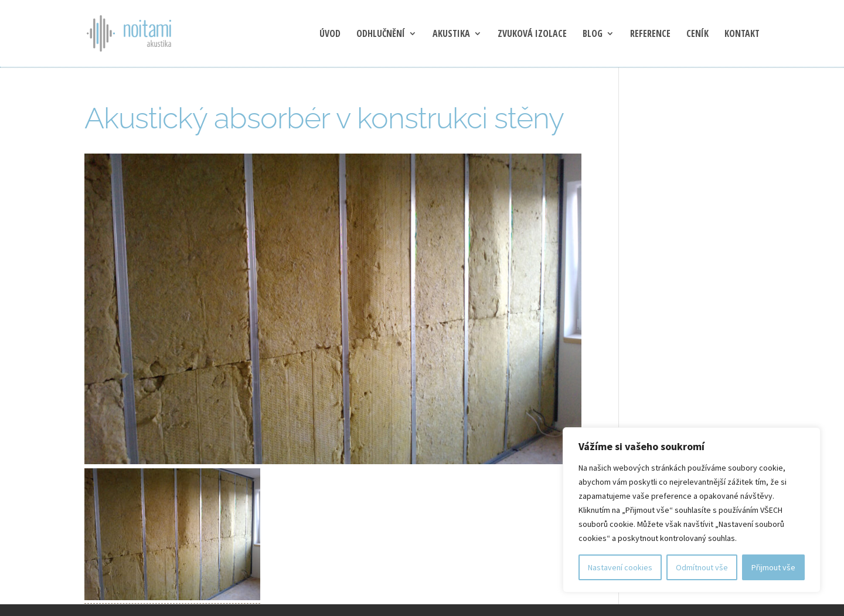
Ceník (697, 35)
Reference (650, 35)
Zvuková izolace (532, 35)
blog (593, 35)
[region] (692, 510)
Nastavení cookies (620, 567)
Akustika (451, 35)
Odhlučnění (381, 35)
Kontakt (742, 35)
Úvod (330, 35)
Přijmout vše (773, 567)
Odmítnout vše (702, 567)
